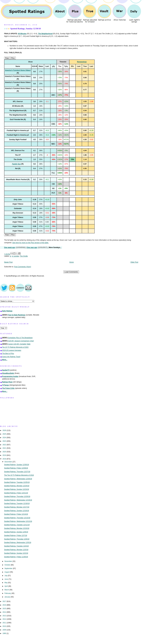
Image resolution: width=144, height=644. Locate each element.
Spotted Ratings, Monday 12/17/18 (17, 507)
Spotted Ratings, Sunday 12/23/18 (17, 489)
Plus (13, 58)
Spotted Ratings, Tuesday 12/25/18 (17, 482)
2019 (5, 455)
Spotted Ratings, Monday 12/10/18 (17, 528)
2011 (5, 623)
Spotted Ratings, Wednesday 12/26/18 (18, 479)
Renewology (82, 62)
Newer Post (8, 262)
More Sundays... (55, 247)
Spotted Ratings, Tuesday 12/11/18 (17, 525)
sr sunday (16, 256)
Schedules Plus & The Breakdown (20, 338)
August (7, 572)
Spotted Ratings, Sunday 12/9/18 (16, 532)
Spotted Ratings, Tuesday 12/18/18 (17, 503)
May (6, 583)
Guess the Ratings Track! (11, 357)
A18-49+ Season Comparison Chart (21, 341)
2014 (5, 612)
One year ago (32, 247)
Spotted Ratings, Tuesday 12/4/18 (16, 546)
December (9, 462)
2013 (5, 616)
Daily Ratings (7, 311)
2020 (5, 452)
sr (10, 256)
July (6, 576)
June (7, 579)
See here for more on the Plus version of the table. (30, 243)
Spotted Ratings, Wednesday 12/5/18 (18, 543)
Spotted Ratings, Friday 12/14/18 (16, 514)
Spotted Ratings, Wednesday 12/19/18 (18, 500)
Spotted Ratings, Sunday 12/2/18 (16, 553)
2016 (5, 605)
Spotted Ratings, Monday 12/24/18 (17, 486)
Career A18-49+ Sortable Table (19, 344)
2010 (5, 626)
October (8, 565)
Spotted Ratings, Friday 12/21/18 (16, 493)
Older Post (134, 262)
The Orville (24, 256)
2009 (5, 630)
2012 (5, 619)
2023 (5, 441)
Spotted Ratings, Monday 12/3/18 (16, 550)
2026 (5, 430)
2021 (5, 448)
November (9, 561)
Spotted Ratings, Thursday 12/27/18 (17, 472)
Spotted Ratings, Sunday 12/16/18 (17, 511)
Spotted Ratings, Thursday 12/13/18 (17, 518)
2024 (5, 438)
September (9, 568)
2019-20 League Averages (12, 350)
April (6, 586)
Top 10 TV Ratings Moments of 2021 (15, 347)
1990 (5, 633)
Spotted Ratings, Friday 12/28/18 (16, 468)
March (7, 590)
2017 (5, 601)
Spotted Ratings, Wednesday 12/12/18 (18, 521)
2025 (5, 434)
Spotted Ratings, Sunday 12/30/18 (26, 28)
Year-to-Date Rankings (17, 315)
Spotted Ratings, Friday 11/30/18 (16, 557)
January (8, 597)
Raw (7, 58)
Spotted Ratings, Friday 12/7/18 (16, 535)
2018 (5, 459)
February (8, 593)
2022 (5, 445)
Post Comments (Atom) (23, 267)
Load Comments (71, 272)
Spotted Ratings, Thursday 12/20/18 (17, 496)
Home (72, 262)
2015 (5, 609)
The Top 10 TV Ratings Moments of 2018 (19, 475)
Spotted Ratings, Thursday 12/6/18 (17, 539)
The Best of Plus (8, 354)
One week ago (10, 247)
